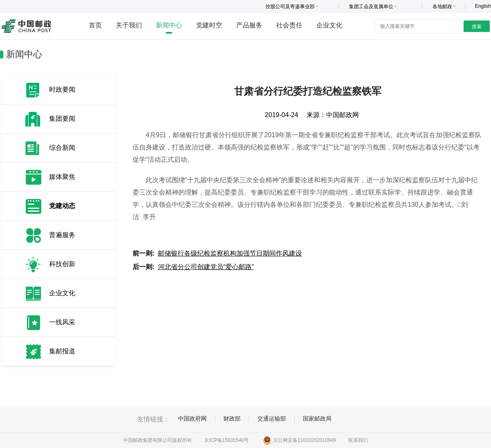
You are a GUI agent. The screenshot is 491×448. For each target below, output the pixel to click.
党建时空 (209, 25)
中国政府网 (192, 419)
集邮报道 (62, 351)
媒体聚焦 (62, 177)
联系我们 (358, 440)
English (483, 6)
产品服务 (249, 25)
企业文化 (329, 25)
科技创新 (62, 264)
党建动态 (62, 206)
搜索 (477, 27)
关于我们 (129, 25)
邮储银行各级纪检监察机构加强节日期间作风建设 (230, 253)
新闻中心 (169, 25)
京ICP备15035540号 (226, 440)
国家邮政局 (317, 419)
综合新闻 (62, 148)
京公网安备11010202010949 (299, 440)
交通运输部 (272, 419)
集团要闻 (62, 119)
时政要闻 (62, 89)
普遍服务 (62, 235)
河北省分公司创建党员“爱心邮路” (206, 267)
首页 (95, 25)
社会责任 (289, 25)
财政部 (232, 419)
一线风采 (62, 322)
